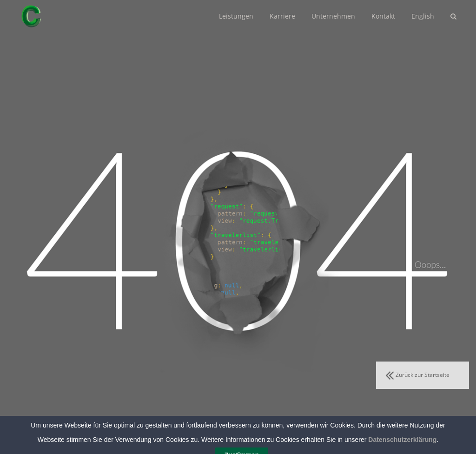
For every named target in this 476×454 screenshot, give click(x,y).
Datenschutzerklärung (402, 450)
